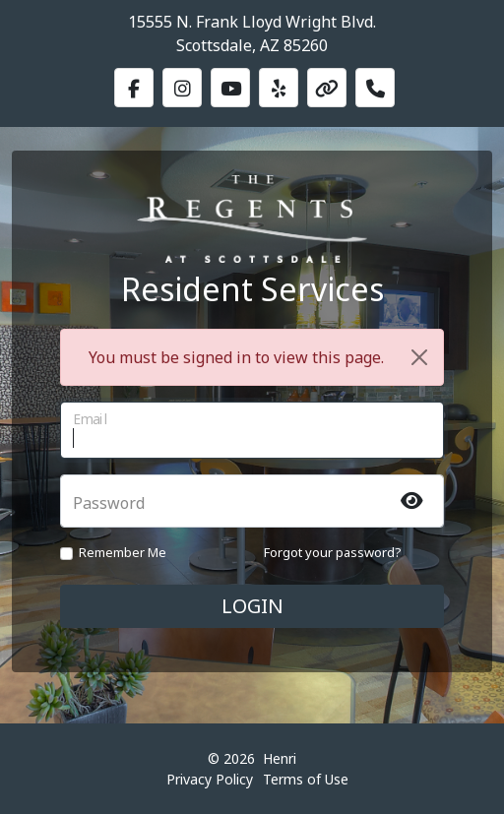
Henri (280, 758)
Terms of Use (306, 779)
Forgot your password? (333, 552)
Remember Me (123, 552)
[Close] (419, 357)
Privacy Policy (210, 779)
